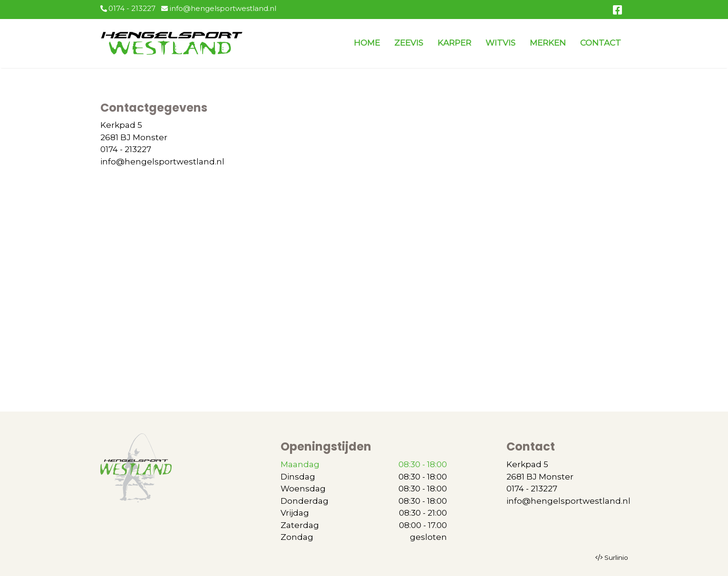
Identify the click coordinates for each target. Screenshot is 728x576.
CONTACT (601, 43)
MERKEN (548, 43)
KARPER (454, 43)
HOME (367, 43)
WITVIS (500, 43)
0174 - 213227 (128, 8)
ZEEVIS (409, 43)
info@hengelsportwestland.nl (219, 8)
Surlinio (616, 557)
